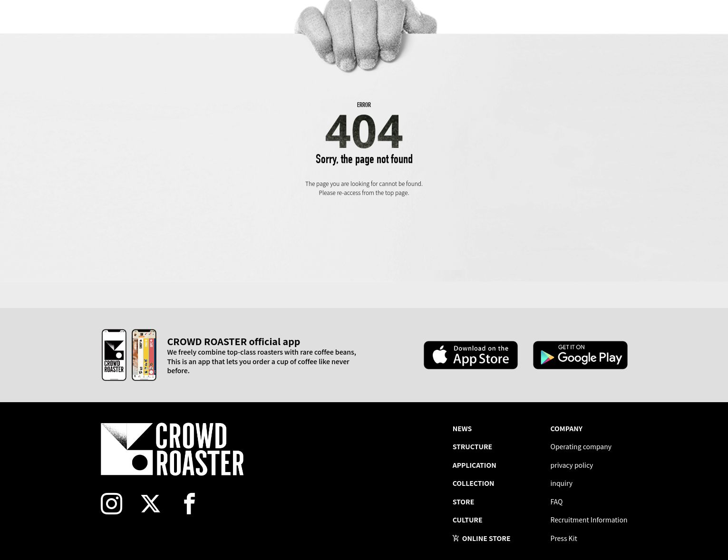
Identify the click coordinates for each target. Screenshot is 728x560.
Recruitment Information (589, 520)
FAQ (557, 502)
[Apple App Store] (471, 355)
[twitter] (156, 504)
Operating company (581, 446)
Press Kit (564, 538)
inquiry (562, 483)
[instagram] (117, 504)
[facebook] (195, 504)
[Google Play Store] (580, 355)
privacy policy (572, 465)
